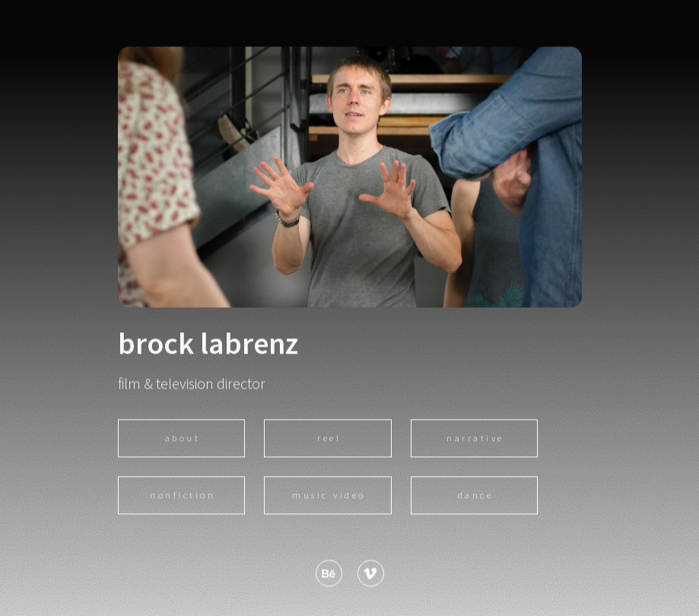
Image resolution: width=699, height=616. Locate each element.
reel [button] (329, 439)
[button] (329, 575)
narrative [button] (475, 439)
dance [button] (476, 496)
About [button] (183, 439)
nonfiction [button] (183, 496)
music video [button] (329, 496)
